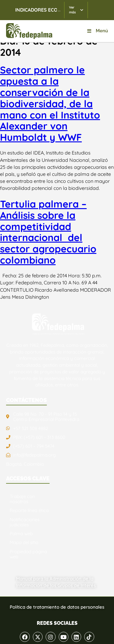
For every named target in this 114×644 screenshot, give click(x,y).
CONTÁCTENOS (26, 400)
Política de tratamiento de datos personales (57, 607)
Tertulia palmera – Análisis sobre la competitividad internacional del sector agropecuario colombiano (48, 232)
